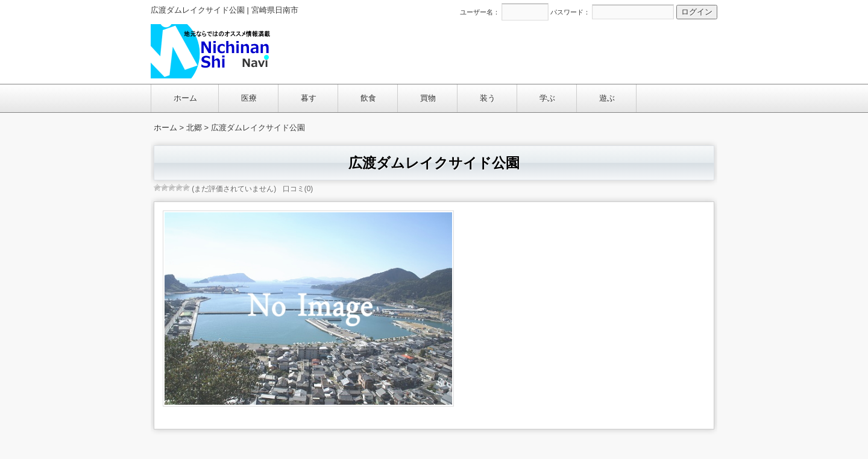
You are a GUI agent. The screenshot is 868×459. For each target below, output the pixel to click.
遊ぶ (607, 98)
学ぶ (547, 98)
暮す (309, 98)
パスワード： (570, 12)
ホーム (185, 98)
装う (488, 98)
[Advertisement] (498, 51)
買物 (428, 98)
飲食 (368, 98)
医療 (249, 98)
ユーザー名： (480, 12)
